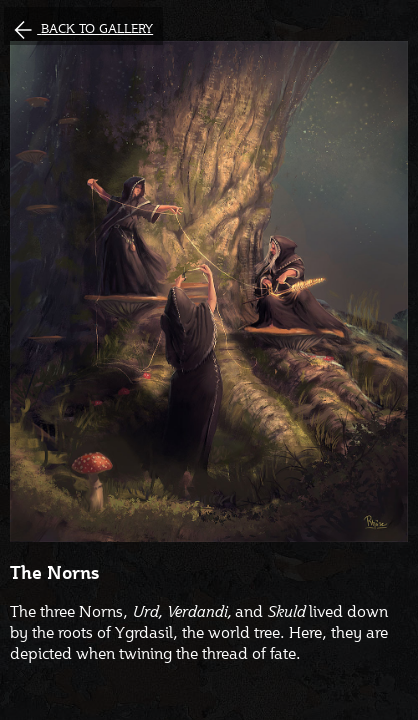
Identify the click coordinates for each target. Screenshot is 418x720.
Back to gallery (97, 28)
